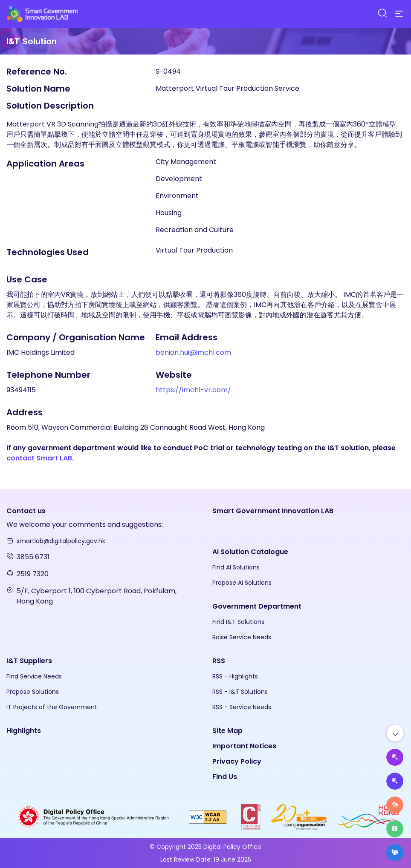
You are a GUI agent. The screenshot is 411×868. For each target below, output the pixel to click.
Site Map (227, 731)
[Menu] (399, 14)
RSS (219, 661)
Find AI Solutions (236, 567)
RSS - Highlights (235, 676)
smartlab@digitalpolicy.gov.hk (61, 541)
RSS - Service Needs (242, 707)
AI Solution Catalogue (250, 552)
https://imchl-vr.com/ (193, 390)
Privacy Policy (237, 761)
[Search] (382, 13)
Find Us (225, 777)
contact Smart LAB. (40, 458)
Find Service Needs (34, 676)
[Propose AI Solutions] (395, 757)
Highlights (24, 731)
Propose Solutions (33, 692)
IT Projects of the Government (52, 707)
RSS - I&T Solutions (240, 692)
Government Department (257, 606)
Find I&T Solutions (238, 622)
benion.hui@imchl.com (193, 352)
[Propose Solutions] (395, 781)
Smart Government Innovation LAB (273, 511)
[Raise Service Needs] (395, 805)
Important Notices (244, 746)
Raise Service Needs (242, 637)
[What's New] (395, 853)
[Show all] (395, 733)
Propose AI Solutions (242, 583)
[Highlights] (395, 829)
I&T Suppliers (29, 661)
